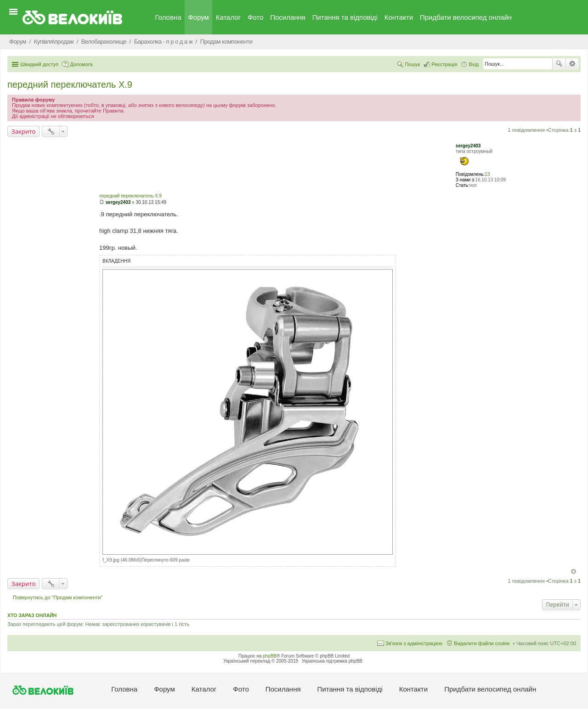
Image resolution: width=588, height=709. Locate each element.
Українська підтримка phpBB (332, 661)
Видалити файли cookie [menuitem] (482, 643)
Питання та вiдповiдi (345, 17)
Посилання (288, 17)
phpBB (270, 656)
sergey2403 (468, 146)
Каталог (229, 17)
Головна (168, 17)
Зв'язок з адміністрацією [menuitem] (414, 643)
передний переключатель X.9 (70, 84)
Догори (574, 571)
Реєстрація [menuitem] (444, 64)
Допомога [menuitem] (81, 64)
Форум (198, 17)
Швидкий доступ (39, 64)
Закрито (23, 131)
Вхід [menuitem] (474, 64)
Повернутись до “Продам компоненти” (58, 597)
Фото (255, 17)
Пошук (559, 64)
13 (487, 174)
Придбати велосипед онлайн (466, 17)
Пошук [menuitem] (412, 64)
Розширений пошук (572, 64)
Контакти (399, 17)
